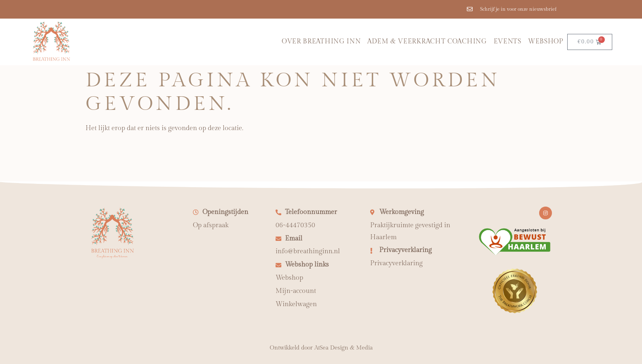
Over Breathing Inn (321, 42)
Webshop (546, 42)
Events (508, 42)
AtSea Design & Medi (342, 348)
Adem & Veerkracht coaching (427, 42)
